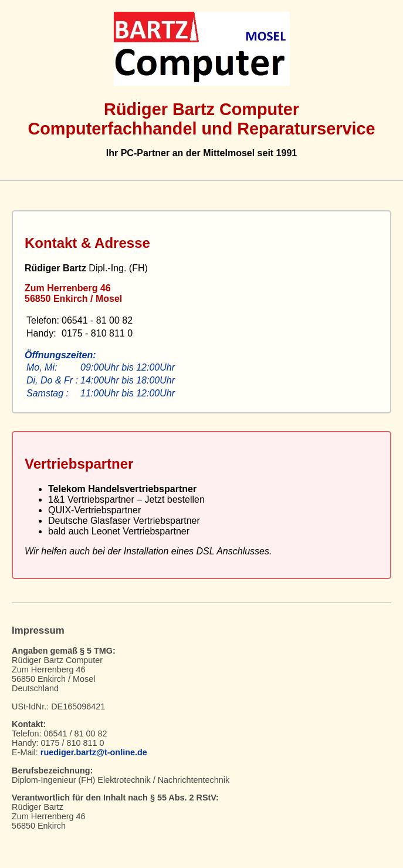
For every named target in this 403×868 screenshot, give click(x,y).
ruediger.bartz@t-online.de (94, 752)
